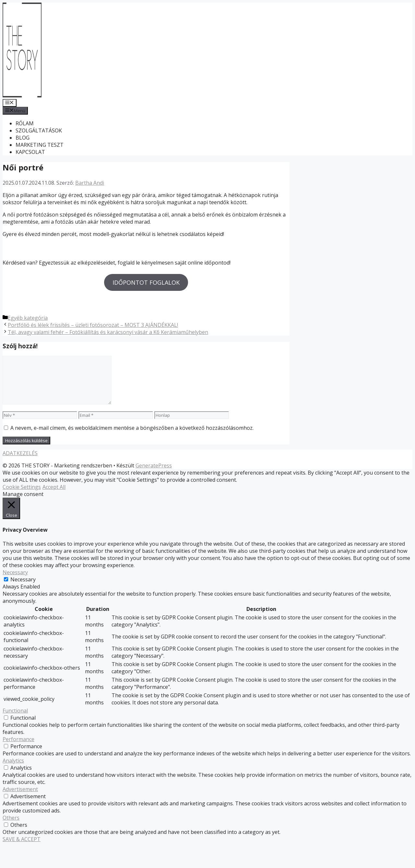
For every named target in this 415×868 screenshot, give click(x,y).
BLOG (23, 138)
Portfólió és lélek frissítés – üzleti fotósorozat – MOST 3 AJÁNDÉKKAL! (93, 348)
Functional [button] (15, 733)
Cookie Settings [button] (22, 510)
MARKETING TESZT (40, 145)
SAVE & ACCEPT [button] (22, 862)
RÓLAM (25, 123)
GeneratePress (154, 489)
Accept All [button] (54, 510)
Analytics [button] (13, 783)
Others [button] (11, 840)
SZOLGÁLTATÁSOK (39, 130)
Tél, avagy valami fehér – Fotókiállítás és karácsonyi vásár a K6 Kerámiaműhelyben (108, 355)
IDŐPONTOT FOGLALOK (146, 282)
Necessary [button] (15, 595)
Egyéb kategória (28, 341)
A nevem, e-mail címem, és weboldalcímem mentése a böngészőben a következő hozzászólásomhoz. (132, 451)
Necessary (23, 602)
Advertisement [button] (20, 812)
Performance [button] (18, 762)
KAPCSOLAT (30, 152)
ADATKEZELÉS (20, 476)
